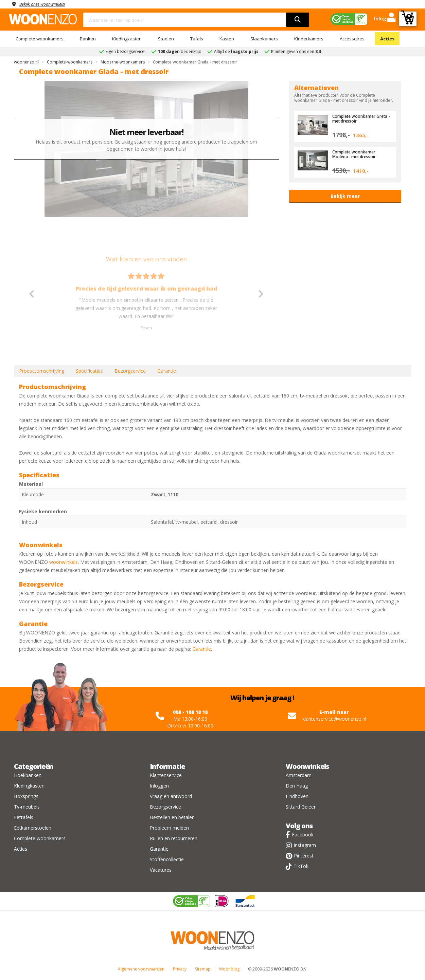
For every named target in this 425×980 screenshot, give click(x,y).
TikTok (301, 866)
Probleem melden (169, 828)
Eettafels (24, 817)
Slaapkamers (264, 39)
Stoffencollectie (167, 859)
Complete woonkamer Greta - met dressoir (356, 118)
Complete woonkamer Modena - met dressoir (357, 154)
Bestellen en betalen (172, 817)
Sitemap (203, 969)
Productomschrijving (42, 371)
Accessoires (352, 39)
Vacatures (161, 870)
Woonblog (229, 969)
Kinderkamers (309, 39)
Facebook (303, 835)
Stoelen (166, 39)
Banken (88, 39)
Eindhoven (297, 796)
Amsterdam (299, 775)
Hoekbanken (28, 775)
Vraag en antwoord (171, 796)
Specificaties (89, 371)
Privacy (180, 969)
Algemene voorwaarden (141, 969)
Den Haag (297, 786)
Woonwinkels (307, 766)
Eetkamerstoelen (33, 828)
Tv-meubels (27, 807)
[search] (298, 20)
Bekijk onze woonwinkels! (46, 4)
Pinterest (304, 856)
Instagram (305, 845)
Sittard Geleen (301, 807)
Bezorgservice (130, 371)
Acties (387, 39)
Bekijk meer (345, 196)
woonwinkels (64, 562)
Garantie (167, 371)
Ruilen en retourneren (174, 838)
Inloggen (159, 786)
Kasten (227, 39)
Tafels (197, 39)
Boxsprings (26, 796)
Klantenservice (166, 775)
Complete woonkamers (40, 39)
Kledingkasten (127, 39)
